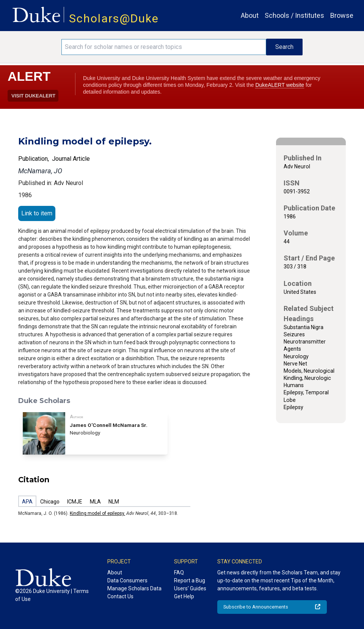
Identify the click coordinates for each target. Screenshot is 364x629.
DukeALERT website (280, 85)
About (250, 15)
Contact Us (120, 596)
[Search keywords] (164, 47)
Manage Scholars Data (134, 588)
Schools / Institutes (294, 15)
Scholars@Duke (114, 18)
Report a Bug (190, 580)
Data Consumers (127, 580)
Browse (342, 15)
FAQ (179, 573)
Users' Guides (190, 588)
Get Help (184, 596)
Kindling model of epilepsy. (97, 513)
